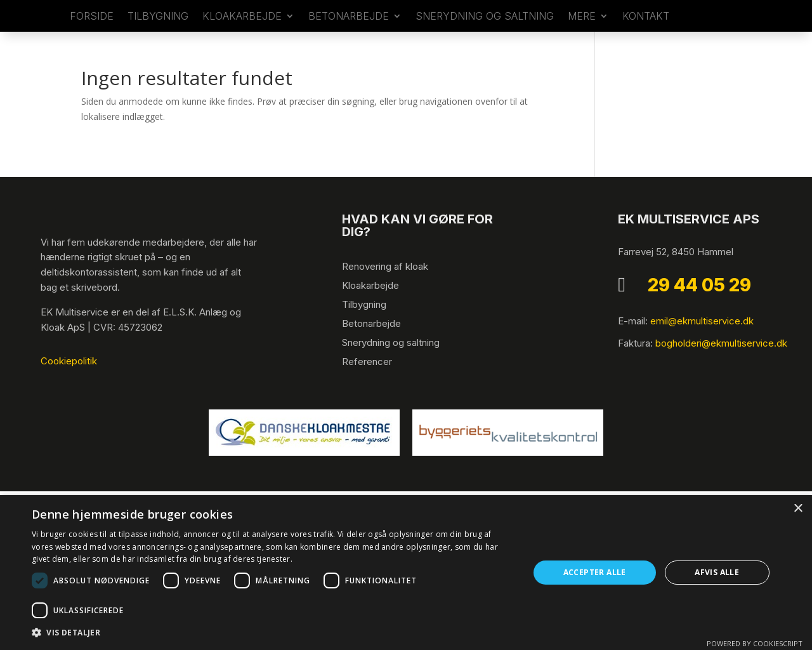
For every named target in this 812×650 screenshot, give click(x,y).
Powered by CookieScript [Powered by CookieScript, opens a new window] (755, 643)
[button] (273, 633)
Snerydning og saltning (485, 30)
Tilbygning (364, 330)
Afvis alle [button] (717, 572)
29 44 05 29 (699, 310)
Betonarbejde (349, 30)
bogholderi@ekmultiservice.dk (721, 368)
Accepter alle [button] (595, 572)
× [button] (798, 509)
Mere (582, 30)
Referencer (367, 387)
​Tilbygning (158, 30)
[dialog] (406, 573)
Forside (92, 30)
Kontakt (646, 30)
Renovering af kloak (385, 292)
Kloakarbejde (242, 30)
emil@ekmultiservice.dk (702, 346)
